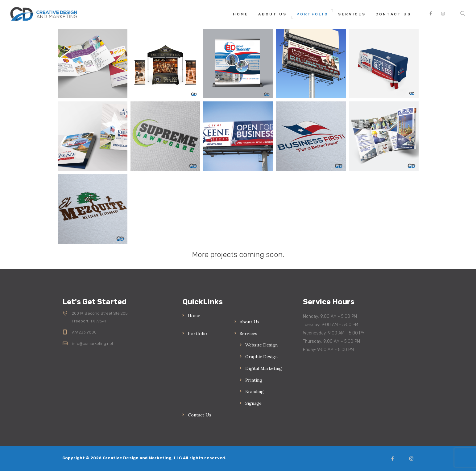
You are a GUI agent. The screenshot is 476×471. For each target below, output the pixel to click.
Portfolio (197, 334)
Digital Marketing (264, 368)
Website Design (261, 345)
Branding (255, 391)
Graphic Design (261, 357)
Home (194, 316)
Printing (254, 380)
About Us (249, 322)
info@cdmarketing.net (92, 344)
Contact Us (200, 415)
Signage (253, 403)
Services (248, 334)
